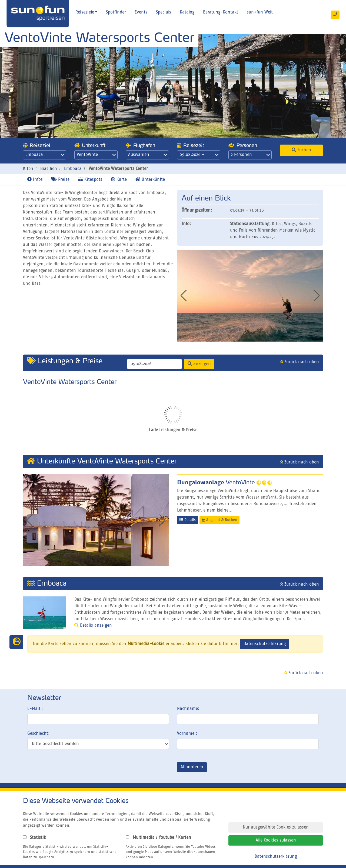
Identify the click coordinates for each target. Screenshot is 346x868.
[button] (317, 296)
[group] (250, 296)
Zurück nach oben (300, 362)
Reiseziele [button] (85, 12)
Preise (60, 179)
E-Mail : (35, 709)
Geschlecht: (38, 734)
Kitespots (90, 179)
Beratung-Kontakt (221, 12)
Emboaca (45, 155)
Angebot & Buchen (219, 520)
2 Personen (250, 155)
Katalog (187, 12)
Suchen (301, 150)
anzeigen (199, 364)
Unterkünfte (150, 179)
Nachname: (188, 709)
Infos (35, 179)
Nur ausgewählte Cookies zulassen (276, 827)
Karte (119, 179)
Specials (164, 12)
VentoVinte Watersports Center (96, 156)
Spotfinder (116, 12)
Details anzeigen (93, 626)
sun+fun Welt (260, 12)
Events (141, 12)
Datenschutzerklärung (265, 644)
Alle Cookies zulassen (276, 840)
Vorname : (187, 734)
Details (188, 520)
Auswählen (148, 155)
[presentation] (68, 768)
